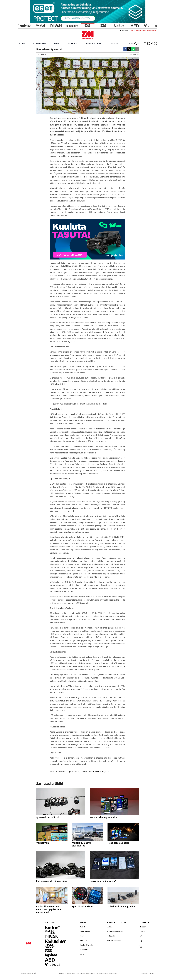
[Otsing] (145, 44)
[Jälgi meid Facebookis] (152, 44)
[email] (137, 49)
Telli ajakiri (124, 30)
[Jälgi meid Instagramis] (149, 44)
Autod (22, 44)
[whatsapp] (133, 49)
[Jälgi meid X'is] (156, 44)
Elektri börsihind (114, 940)
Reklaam (143, 927)
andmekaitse (86, 771)
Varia (130, 44)
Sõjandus (72, 44)
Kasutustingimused (115, 931)
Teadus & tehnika (93, 44)
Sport (57, 44)
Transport (114, 44)
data (107, 771)
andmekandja (98, 771)
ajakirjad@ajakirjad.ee (87, 973)
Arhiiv (110, 927)
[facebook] (125, 49)
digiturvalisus (73, 771)
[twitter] (129, 49)
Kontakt (143, 931)
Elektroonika (40, 44)
